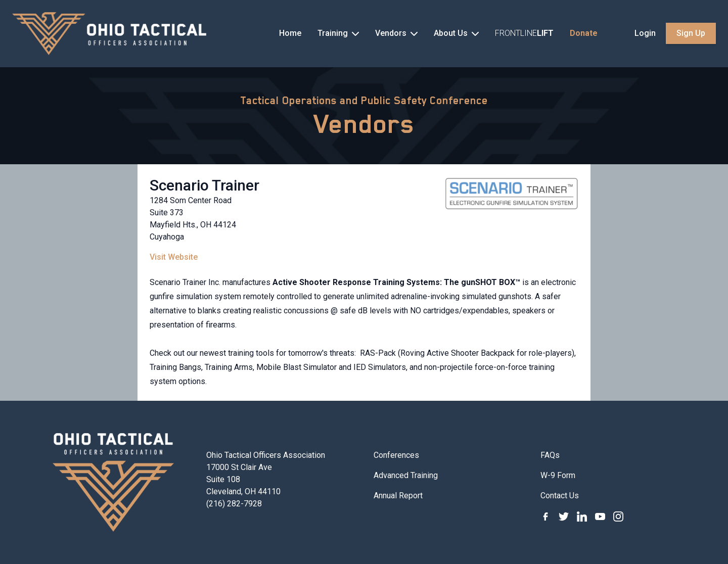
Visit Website (174, 257)
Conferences (396, 455)
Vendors (364, 124)
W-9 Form (558, 475)
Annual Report (398, 496)
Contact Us (560, 496)
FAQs (550, 455)
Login (645, 33)
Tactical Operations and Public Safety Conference (364, 101)
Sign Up (691, 33)
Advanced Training (406, 475)
